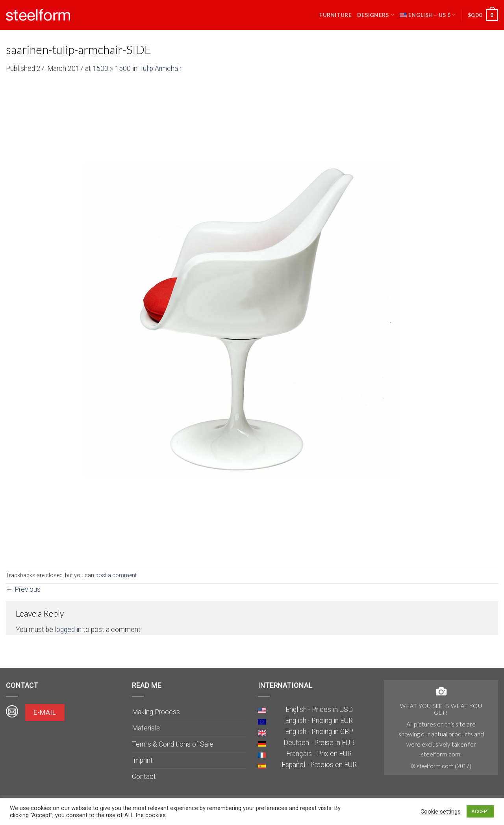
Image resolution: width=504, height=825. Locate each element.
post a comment (116, 575)
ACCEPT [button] (480, 811)
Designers (376, 15)
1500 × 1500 (112, 69)
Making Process (156, 712)
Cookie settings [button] (441, 812)
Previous (23, 589)
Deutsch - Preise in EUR (319, 743)
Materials (146, 728)
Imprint (142, 760)
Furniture (335, 15)
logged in (68, 630)
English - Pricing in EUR (319, 721)
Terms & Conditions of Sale (173, 744)
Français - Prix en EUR (319, 754)
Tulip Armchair (160, 69)
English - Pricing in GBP (319, 732)
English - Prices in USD (319, 710)
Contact (144, 777)
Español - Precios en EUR (319, 765)
